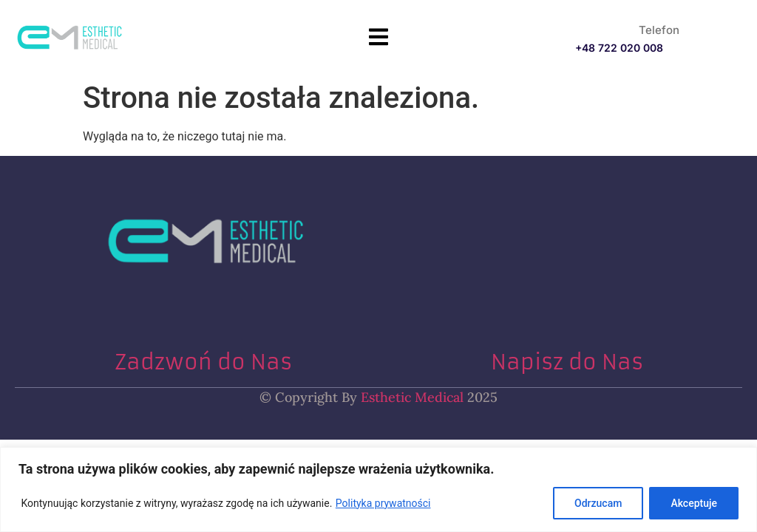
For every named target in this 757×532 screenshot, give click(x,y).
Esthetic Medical (410, 397)
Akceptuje (694, 503)
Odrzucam (598, 503)
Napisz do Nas (567, 362)
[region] (378, 490)
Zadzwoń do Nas (203, 362)
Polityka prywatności (383, 503)
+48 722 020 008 (619, 48)
